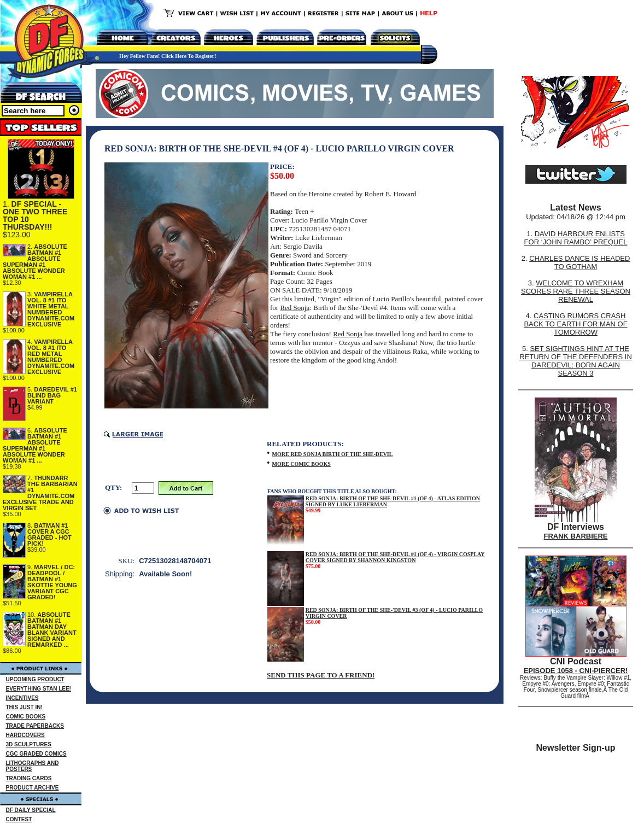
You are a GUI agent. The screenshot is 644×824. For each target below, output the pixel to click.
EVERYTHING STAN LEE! (39, 689)
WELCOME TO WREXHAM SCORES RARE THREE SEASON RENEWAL (576, 291)
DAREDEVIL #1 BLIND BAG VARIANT (52, 395)
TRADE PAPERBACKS (35, 726)
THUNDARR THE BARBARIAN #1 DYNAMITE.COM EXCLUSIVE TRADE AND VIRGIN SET (40, 493)
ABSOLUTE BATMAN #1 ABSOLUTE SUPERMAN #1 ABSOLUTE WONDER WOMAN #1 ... (35, 262)
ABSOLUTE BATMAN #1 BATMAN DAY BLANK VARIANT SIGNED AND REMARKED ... (52, 630)
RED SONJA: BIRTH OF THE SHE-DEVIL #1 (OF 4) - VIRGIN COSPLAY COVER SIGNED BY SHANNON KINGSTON (395, 557)
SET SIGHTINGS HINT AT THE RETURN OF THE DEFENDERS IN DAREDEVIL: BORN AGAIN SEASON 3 (576, 361)
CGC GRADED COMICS (36, 754)
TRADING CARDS (29, 778)
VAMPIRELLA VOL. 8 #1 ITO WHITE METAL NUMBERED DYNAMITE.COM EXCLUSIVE (51, 309)
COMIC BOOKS (26, 717)
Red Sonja (295, 308)
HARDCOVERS (25, 735)
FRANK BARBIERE (576, 536)
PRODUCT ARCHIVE (33, 788)
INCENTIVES (22, 698)
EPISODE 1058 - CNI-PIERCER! (576, 671)
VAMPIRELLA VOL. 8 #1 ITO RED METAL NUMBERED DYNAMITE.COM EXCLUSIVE (51, 357)
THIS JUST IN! (24, 707)
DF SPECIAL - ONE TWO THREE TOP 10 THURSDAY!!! (35, 215)
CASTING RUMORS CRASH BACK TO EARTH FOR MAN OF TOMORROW (575, 324)
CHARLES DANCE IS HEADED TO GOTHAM (579, 262)
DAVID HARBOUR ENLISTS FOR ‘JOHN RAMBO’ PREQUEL (576, 238)
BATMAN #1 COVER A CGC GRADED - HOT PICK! (49, 534)
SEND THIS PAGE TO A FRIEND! (321, 675)
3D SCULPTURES (29, 744)
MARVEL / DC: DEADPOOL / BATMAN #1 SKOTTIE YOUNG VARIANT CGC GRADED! (52, 582)
